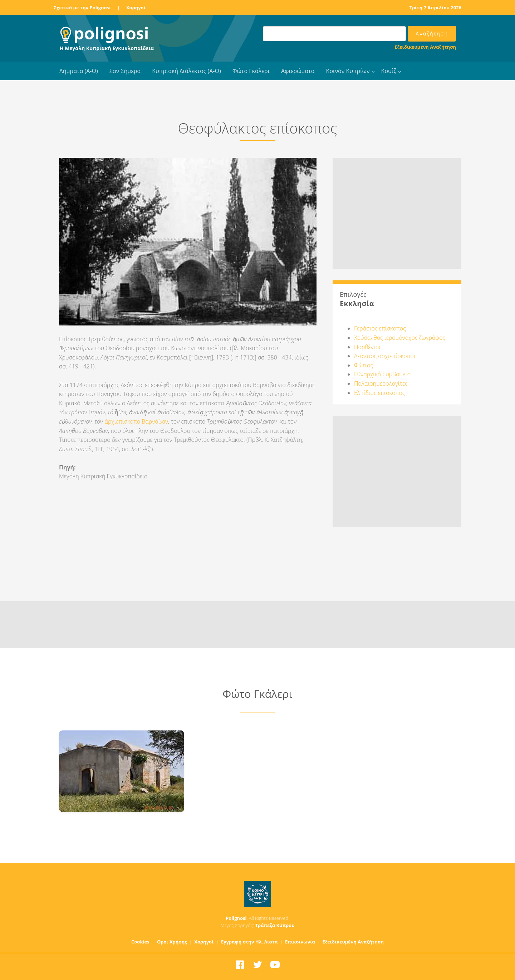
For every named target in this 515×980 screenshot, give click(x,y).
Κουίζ (389, 71)
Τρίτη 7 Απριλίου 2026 (435, 8)
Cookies (140, 942)
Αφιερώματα (298, 71)
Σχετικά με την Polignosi (82, 8)
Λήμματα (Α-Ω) (79, 71)
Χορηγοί (136, 8)
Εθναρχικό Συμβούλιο (382, 374)
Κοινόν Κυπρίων (348, 71)
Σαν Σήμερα (125, 71)
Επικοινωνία (300, 942)
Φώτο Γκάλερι (251, 71)
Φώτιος (364, 365)
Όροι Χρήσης (172, 942)
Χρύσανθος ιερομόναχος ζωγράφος (400, 338)
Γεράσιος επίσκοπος (380, 328)
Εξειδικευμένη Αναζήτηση (425, 47)
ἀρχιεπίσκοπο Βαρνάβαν (136, 421)
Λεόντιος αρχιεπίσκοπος (385, 356)
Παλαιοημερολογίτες (381, 383)
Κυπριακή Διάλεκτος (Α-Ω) (187, 71)
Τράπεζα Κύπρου (275, 925)
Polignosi (236, 918)
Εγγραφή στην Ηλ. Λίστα (249, 942)
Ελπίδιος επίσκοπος (379, 393)
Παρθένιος (368, 347)
